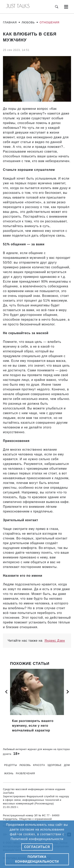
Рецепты (11, 765)
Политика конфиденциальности (37, 859)
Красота (39, 765)
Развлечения (26, 773)
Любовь (28, 22)
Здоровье (54, 765)
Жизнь (9, 773)
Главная (10, 22)
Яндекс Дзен (55, 641)
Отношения (50, 22)
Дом (67, 765)
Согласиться (37, 847)
